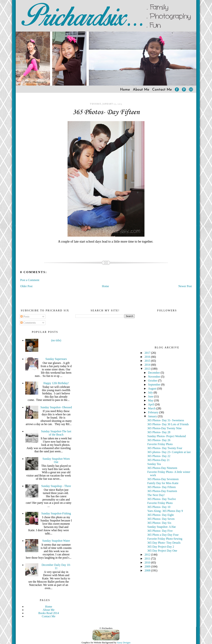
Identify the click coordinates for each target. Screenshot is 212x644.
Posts (25, 316)
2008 (148, 570)
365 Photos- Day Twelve (162, 499)
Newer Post (185, 286)
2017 (148, 353)
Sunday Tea (154, 464)
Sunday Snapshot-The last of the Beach (56, 433)
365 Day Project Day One (162, 551)
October (153, 381)
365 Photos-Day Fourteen (162, 491)
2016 (148, 357)
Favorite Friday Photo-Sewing (165, 539)
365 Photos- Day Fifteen (106, 112)
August (153, 389)
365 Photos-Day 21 (159, 460)
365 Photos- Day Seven (161, 519)
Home (125, 90)
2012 (148, 555)
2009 (148, 566)
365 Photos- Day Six (159, 523)
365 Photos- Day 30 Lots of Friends (168, 424)
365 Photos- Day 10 (159, 507)
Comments (28, 323)
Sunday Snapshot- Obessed (56, 407)
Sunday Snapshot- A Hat (162, 527)
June (151, 396)
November (155, 377)
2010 (148, 563)
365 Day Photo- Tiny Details (164, 543)
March (152, 408)
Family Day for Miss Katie (163, 483)
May (151, 400)
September (155, 385)
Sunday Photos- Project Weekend (167, 436)
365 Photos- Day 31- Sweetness (166, 420)
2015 (148, 361)
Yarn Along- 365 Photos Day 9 (165, 511)
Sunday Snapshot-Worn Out (56, 460)
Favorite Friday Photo (160, 444)
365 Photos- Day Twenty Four (165, 448)
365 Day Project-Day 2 (161, 547)
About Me (141, 90)
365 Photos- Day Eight (161, 515)
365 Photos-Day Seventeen (163, 479)
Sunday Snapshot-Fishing (56, 513)
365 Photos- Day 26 (159, 440)
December (154, 373)
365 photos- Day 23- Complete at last (169, 452)
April (152, 404)
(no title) (56, 340)
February (154, 412)
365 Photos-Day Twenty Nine (165, 428)
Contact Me (162, 90)
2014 (148, 365)
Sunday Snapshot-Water (56, 541)
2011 (148, 559)
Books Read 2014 (49, 613)
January (153, 416)
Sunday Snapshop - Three (56, 486)
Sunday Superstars (56, 359)
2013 (148, 369)
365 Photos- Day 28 (159, 432)
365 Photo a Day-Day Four (163, 535)
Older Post (26, 286)
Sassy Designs (124, 642)
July (151, 392)
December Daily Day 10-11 (56, 566)
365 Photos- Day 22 (159, 456)
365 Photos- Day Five (160, 531)
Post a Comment (30, 280)
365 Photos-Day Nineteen (162, 468)
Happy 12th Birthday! (56, 383)
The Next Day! (156, 495)
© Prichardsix (106, 628)
